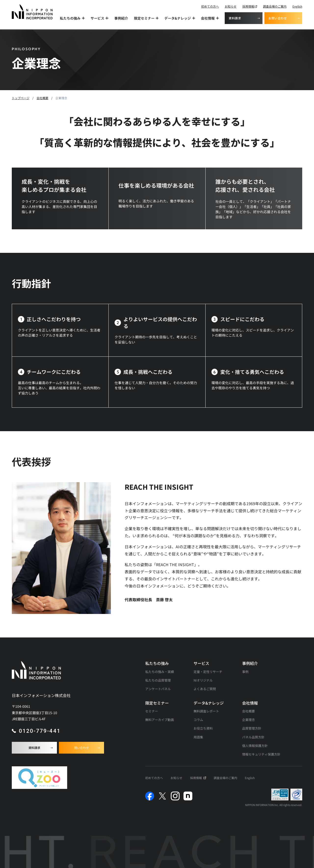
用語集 (198, 737)
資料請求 (235, 18)
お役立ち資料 (203, 728)
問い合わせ (81, 748)
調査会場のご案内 (275, 6)
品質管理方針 (252, 728)
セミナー (152, 711)
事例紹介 (121, 18)
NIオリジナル (203, 680)
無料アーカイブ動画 (160, 720)
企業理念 (249, 720)
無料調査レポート (206, 711)
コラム (198, 720)
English (297, 6)
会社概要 (249, 711)
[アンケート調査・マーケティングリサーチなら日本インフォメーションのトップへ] (32, 12)
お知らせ (231, 6)
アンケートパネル (158, 689)
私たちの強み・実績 (160, 672)
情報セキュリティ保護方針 (261, 754)
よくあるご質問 (205, 689)
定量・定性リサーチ (208, 672)
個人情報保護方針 (255, 746)
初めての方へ (210, 6)
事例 (245, 672)
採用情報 (248, 6)
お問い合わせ (278, 18)
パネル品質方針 (253, 737)
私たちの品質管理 (158, 680)
